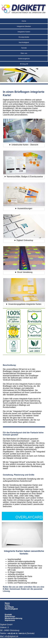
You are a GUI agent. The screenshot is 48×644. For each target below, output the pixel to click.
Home (24, 21)
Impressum (10, 620)
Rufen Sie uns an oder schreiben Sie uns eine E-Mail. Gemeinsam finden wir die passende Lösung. (24, 589)
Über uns (24, 53)
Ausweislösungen (25, 208)
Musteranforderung (14, 618)
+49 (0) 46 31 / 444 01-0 (16, 633)
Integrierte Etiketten (24, 26)
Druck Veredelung (25, 272)
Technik (24, 48)
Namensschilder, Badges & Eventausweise (25, 177)
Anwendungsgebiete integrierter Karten (25, 304)
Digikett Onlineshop (25, 240)
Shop (24, 64)
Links (7, 605)
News (7, 603)
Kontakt (8, 615)
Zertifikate (9, 607)
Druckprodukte (24, 37)
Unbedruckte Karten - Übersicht (25, 145)
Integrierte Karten (24, 32)
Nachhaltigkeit (24, 42)
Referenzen (10, 616)
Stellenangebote (24, 59)
